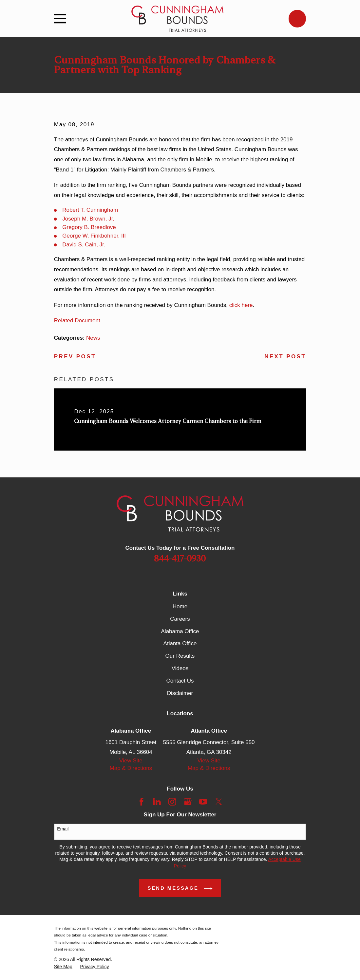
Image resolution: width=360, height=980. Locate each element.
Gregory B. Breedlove (89, 227)
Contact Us (180, 681)
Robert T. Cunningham (90, 210)
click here (241, 305)
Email (63, 829)
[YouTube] (203, 802)
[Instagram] (172, 802)
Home (180, 606)
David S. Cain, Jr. (84, 245)
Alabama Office (180, 631)
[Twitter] (219, 802)
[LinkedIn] (157, 802)
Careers (180, 619)
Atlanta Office (180, 643)
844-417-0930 (180, 559)
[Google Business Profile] (188, 802)
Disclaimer (180, 693)
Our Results (180, 656)
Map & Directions (131, 768)
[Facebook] (142, 802)
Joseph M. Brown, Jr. (88, 219)
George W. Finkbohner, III (94, 236)
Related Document (77, 321)
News (93, 338)
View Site (131, 761)
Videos (180, 668)
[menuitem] (63, 967)
